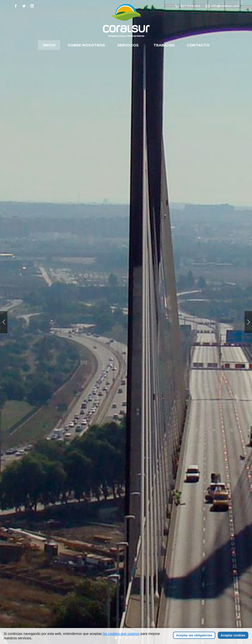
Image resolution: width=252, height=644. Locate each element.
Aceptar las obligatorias (194, 636)
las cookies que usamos (121, 635)
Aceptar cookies (233, 636)
